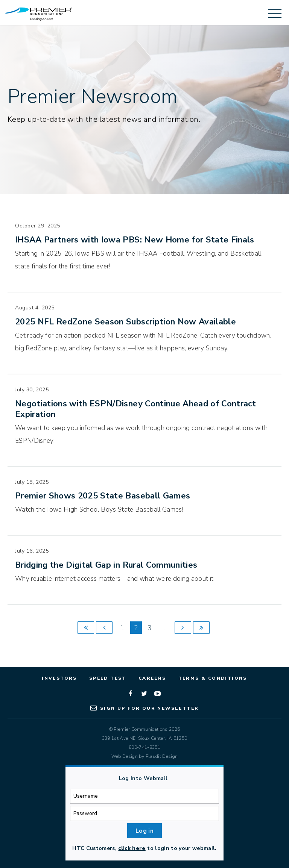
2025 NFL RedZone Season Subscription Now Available (125, 322)
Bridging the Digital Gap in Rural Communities (106, 565)
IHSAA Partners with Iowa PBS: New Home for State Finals (135, 240)
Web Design (125, 756)
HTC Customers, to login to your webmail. (144, 848)
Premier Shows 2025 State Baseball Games (103, 496)
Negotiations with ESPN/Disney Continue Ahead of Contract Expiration (135, 409)
